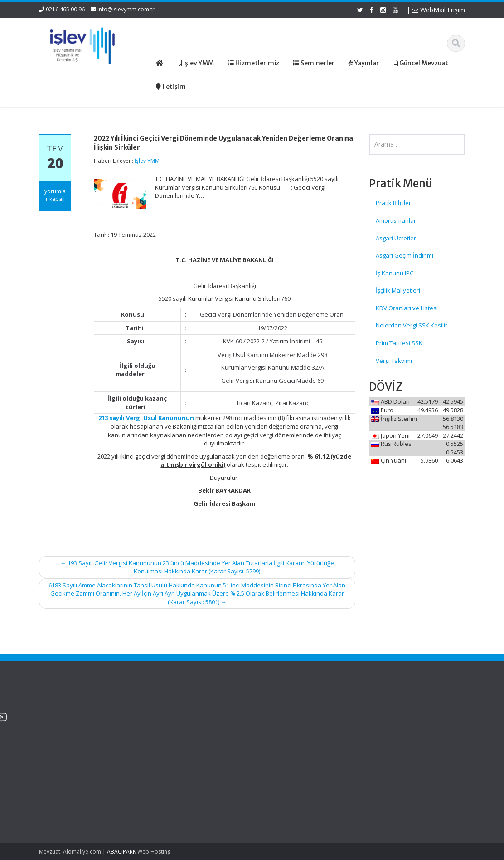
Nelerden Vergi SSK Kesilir (412, 325)
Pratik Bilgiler (393, 203)
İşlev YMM (147, 161)
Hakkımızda (286, 719)
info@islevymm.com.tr (126, 9)
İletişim (280, 745)
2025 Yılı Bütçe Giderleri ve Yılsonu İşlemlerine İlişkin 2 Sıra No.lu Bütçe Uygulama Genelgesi (75, 728)
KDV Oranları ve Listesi (407, 308)
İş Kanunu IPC (395, 273)
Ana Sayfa (284, 711)
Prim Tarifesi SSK (399, 343)
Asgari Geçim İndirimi (405, 255)
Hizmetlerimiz (289, 728)
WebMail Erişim (439, 10)
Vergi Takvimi (394, 361)
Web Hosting (154, 852)
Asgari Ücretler (396, 238)
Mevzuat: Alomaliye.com (70, 852)
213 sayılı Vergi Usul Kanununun (146, 418)
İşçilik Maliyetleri (398, 290)
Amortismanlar (396, 220)
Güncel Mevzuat (293, 737)
